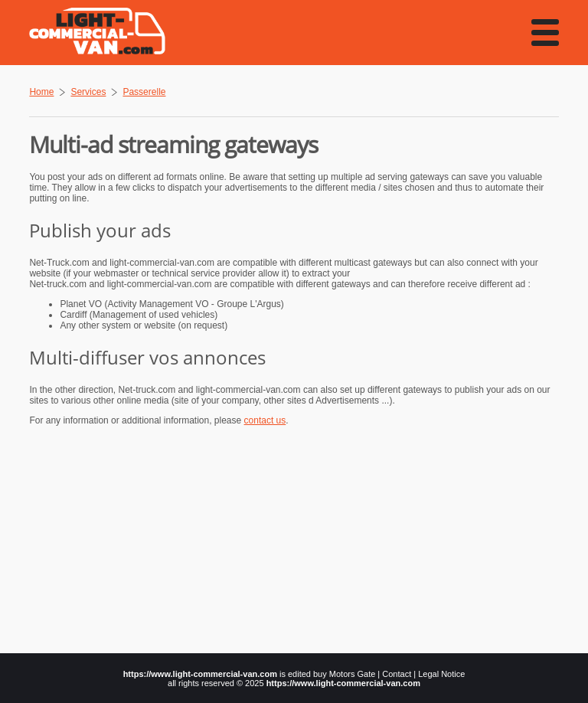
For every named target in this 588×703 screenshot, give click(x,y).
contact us (265, 420)
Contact (397, 674)
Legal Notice (441, 674)
